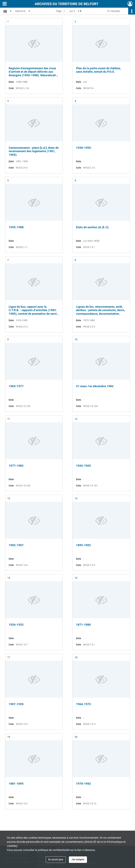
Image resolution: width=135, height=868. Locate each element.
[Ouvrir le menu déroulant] (5, 4)
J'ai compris (78, 859)
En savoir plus (56, 859)
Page (59, 11)
